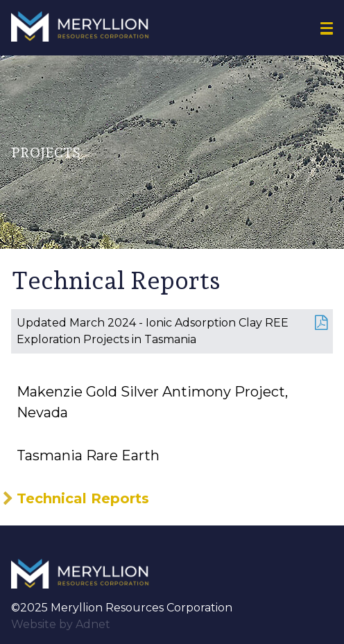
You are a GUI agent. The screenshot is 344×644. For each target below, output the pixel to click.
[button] (327, 28)
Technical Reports (83, 498)
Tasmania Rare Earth (88, 455)
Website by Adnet (61, 624)
